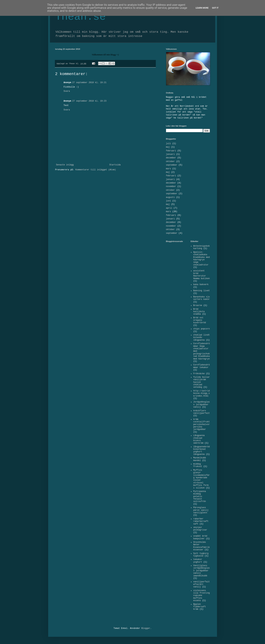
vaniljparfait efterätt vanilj (202, 584)
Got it (215, 8)
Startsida (115, 165)
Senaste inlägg (65, 165)
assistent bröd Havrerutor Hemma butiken (202, 275)
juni (169, 201)
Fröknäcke (199, 374)
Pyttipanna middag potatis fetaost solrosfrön (200, 497)
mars (169, 169)
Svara (67, 91)
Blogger (146, 628)
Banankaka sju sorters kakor (202, 298)
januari (170, 154)
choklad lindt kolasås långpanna (202, 338)
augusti (170, 197)
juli (169, 144)
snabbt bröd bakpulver (200, 537)
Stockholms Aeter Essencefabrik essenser (202, 546)
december (171, 158)
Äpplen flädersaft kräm (200, 607)
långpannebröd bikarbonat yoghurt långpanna (202, 451)
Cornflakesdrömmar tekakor (202, 366)
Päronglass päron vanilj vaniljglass (201, 510)
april (169, 208)
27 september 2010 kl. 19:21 (89, 83)
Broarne (198, 305)
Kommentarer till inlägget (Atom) (96, 170)
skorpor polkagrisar (200, 529)
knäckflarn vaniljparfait (202, 412)
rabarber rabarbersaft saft (201, 521)
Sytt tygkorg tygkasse (201, 555)
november (171, 186)
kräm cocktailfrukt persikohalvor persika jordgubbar (202, 424)
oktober (170, 162)
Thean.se (81, 17)
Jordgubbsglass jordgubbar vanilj (202, 405)
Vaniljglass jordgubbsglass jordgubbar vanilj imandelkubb (202, 571)
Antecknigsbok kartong (202, 247)
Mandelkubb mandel (200, 459)
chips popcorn (202, 329)
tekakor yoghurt (198, 561)
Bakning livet (202, 291)
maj (168, 147)
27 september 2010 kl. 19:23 (89, 101)
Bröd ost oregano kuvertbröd (200, 320)
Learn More (202, 8)
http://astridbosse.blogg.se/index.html (202, 393)
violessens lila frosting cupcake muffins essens (202, 596)
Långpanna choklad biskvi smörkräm (199, 439)
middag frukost (198, 465)
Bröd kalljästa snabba (199, 312)
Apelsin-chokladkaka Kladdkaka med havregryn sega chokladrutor (202, 259)
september (172, 165)
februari (171, 151)
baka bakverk (201, 285)
